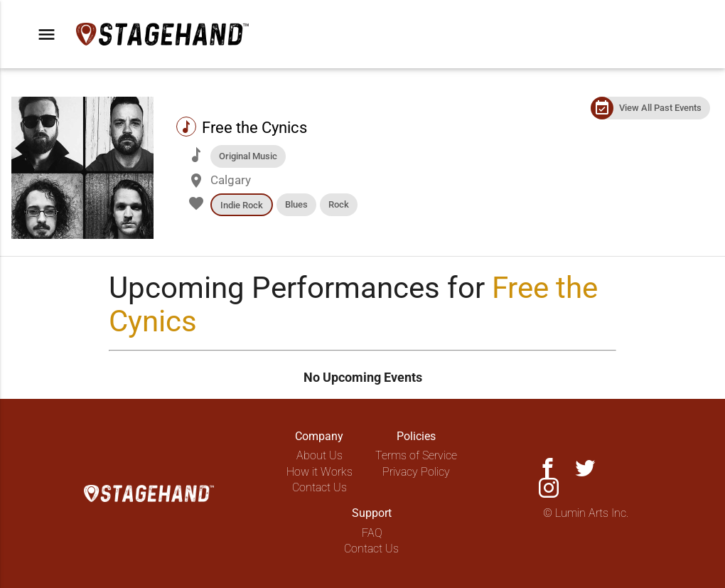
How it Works (319, 472)
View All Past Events (660, 108)
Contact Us (319, 487)
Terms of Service (416, 455)
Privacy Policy (416, 472)
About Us (319, 455)
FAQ (372, 533)
